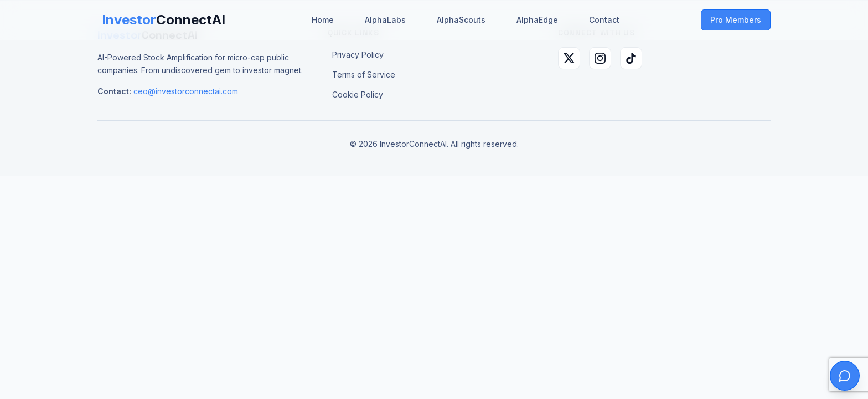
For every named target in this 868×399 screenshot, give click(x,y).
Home (323, 20)
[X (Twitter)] (569, 58)
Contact (604, 20)
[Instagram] (600, 58)
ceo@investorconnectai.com (186, 91)
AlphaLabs (385, 20)
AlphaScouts (461, 20)
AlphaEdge (537, 20)
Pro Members (736, 20)
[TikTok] (631, 58)
